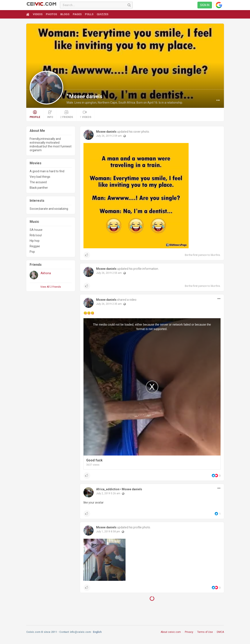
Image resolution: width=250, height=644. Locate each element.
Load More (152, 600)
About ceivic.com (171, 634)
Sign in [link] (205, 5)
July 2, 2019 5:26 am (108, 493)
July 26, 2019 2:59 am (109, 136)
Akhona (46, 273)
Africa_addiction (108, 489)
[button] (218, 100)
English (97, 634)
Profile (35, 114)
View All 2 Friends (51, 287)
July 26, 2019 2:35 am (109, 304)
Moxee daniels (86, 96)
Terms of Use (205, 634)
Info (50, 114)
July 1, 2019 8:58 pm (108, 532)
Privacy (189, 634)
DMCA (220, 634)
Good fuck (94, 460)
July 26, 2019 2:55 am (109, 273)
